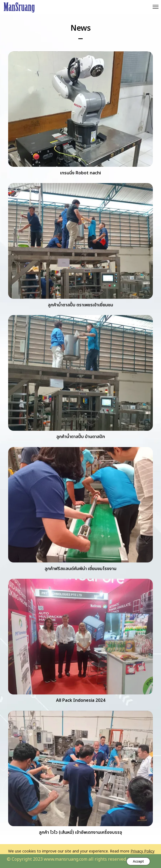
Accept (138, 861)
